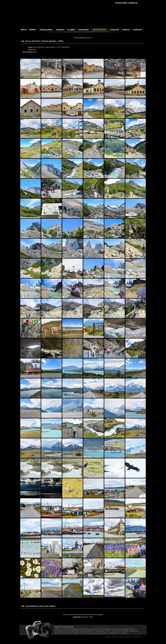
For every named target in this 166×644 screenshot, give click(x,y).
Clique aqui (77, 617)
